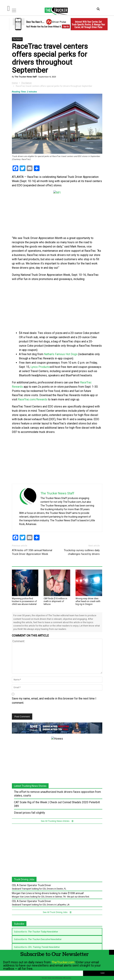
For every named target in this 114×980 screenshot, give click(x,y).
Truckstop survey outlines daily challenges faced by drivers (82, 552)
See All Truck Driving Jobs (57, 905)
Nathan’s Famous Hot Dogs (61, 354)
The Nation (17, 39)
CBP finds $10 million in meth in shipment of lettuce (55, 601)
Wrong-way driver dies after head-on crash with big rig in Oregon (88, 601)
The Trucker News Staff (25, 77)
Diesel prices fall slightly (30, 806)
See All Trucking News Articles (57, 814)
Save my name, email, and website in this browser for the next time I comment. (54, 701)
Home (15, 83)
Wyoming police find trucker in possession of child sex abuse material (24, 601)
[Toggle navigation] (14, 10)
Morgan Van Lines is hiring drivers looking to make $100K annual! (48, 886)
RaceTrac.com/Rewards (33, 399)
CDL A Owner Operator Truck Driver (31, 878)
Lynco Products (40, 367)
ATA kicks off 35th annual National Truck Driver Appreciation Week (32, 552)
